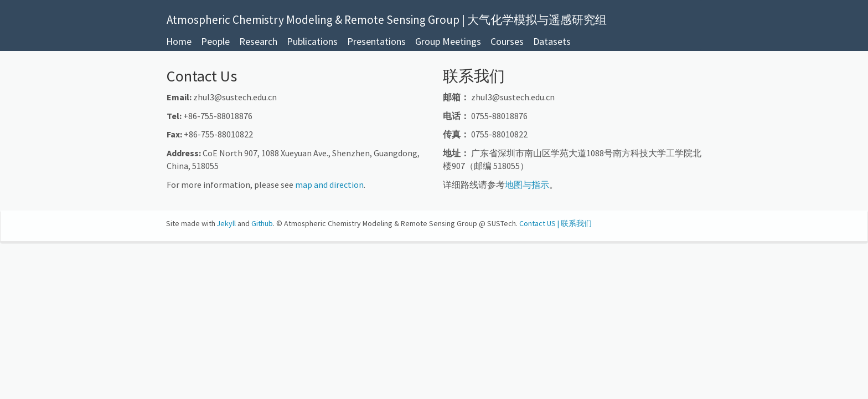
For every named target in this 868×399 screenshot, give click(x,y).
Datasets (552, 41)
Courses (507, 41)
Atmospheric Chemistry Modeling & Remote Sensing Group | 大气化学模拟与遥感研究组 (387, 19)
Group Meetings (448, 41)
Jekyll (226, 223)
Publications (312, 41)
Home (179, 41)
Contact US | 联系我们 (556, 223)
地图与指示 (527, 185)
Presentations (376, 41)
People (215, 41)
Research (258, 41)
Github (262, 223)
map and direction (329, 185)
